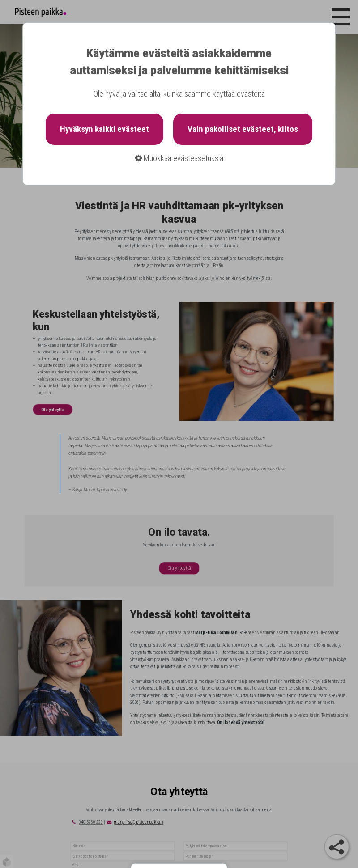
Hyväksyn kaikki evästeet (104, 129)
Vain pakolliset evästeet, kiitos (243, 129)
